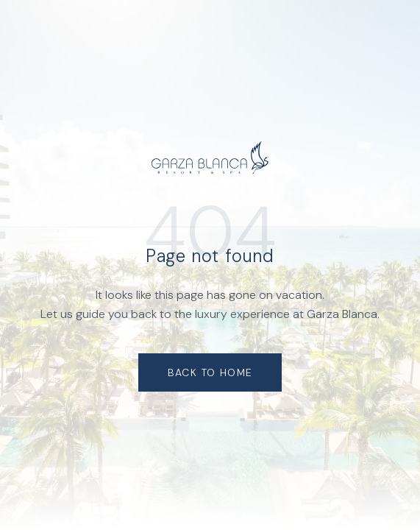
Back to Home (210, 372)
